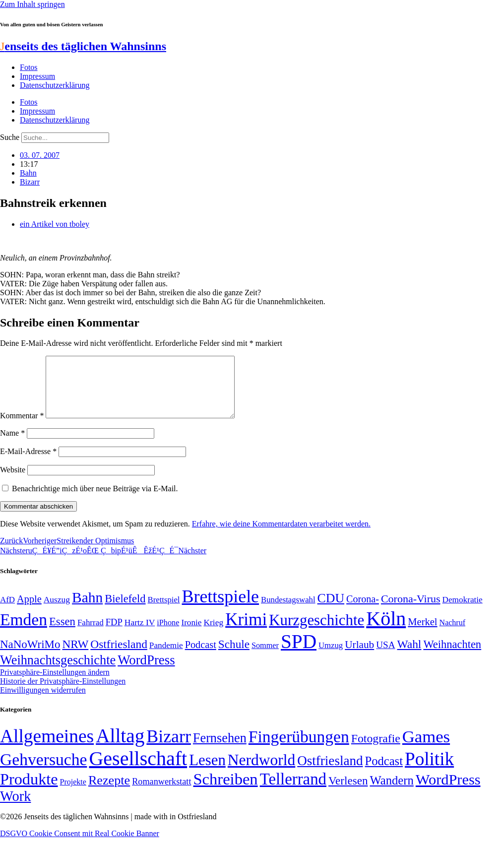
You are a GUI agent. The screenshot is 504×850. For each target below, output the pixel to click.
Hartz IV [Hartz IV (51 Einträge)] (140, 634)
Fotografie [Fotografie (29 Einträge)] (376, 750)
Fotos (29, 67)
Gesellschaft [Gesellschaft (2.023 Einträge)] (138, 770)
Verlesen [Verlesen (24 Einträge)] (348, 792)
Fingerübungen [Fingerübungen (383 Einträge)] (299, 749)
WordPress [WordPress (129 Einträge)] (146, 672)
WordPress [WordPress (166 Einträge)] (448, 791)
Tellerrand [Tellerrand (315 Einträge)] (293, 791)
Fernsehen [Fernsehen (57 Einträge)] (220, 750)
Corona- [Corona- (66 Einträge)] (363, 611)
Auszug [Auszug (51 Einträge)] (57, 611)
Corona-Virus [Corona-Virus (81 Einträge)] (411, 611)
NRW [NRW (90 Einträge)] (75, 656)
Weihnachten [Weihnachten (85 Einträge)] (452, 656)
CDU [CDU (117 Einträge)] (331, 610)
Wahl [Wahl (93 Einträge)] (409, 656)
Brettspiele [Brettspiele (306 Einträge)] (221, 608)
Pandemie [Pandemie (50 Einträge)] (166, 657)
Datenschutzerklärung (55, 85)
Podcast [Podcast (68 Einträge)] (201, 656)
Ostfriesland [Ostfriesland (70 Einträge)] (330, 773)
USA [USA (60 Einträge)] (385, 657)
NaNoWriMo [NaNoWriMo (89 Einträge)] (30, 656)
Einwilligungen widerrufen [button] (43, 702)
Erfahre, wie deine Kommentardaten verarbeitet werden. (281, 536)
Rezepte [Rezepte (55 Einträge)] (109, 792)
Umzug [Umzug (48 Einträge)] (331, 657)
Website (13, 482)
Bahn (28, 173)
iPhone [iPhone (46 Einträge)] (168, 635)
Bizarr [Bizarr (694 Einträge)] (169, 748)
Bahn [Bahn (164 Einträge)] (87, 609)
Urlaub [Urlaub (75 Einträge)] (359, 656)
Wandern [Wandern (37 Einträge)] (391, 792)
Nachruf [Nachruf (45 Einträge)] (452, 634)
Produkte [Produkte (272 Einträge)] (29, 791)
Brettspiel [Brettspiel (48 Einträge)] (164, 612)
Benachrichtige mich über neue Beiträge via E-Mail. (95, 500)
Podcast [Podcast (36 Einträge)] (384, 773)
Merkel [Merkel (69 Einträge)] (422, 634)
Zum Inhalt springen (32, 4)
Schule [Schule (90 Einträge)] (234, 656)
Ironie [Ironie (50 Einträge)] (191, 634)
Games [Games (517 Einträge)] (426, 749)
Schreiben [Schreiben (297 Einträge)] (225, 791)
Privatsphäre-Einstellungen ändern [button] (55, 684)
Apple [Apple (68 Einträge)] (29, 611)
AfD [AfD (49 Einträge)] (7, 612)
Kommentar (22, 427)
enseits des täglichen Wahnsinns (83, 46)
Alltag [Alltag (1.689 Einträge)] (120, 748)
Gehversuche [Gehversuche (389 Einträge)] (43, 771)
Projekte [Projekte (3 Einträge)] (73, 794)
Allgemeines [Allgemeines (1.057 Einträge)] (47, 748)
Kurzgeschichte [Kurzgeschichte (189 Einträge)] (316, 632)
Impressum (37, 76)
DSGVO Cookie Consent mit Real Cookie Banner (80, 845)
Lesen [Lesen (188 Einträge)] (207, 772)
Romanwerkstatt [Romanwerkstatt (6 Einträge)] (161, 793)
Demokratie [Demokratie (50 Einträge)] (463, 612)
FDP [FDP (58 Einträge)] (114, 634)
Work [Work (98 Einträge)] (15, 808)
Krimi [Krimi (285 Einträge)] (246, 631)
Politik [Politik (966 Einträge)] (429, 771)
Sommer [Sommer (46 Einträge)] (265, 657)
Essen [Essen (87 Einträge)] (62, 633)
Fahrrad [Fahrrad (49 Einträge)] (91, 634)
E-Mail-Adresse (28, 463)
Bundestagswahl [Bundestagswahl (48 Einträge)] (288, 612)
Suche (10, 137)
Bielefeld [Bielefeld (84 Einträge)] (125, 611)
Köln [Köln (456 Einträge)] (386, 630)
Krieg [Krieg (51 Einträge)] (213, 634)
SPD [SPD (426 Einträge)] (299, 653)
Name (12, 445)
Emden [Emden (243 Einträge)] (24, 631)
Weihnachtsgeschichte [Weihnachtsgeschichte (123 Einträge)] (58, 672)
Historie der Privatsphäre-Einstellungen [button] (63, 693)
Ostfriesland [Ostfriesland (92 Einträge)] (119, 656)
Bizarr (30, 182)
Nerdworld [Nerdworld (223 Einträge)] (261, 772)
